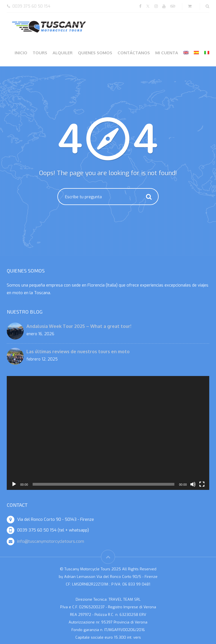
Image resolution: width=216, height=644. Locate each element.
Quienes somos (95, 53)
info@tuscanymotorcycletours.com (51, 541)
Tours (40, 53)
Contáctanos (134, 53)
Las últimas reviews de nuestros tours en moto (78, 352)
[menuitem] (186, 53)
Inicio (21, 53)
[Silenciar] (193, 484)
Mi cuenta (167, 53)
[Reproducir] (14, 484)
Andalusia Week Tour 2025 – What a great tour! (79, 326)
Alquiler (63, 53)
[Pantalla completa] (202, 484)
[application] (108, 433)
